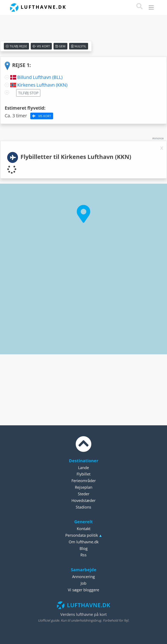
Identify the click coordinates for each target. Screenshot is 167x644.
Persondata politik (82, 535)
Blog (84, 548)
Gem (60, 46)
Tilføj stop (28, 93)
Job (83, 583)
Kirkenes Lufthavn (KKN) (42, 85)
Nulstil (79, 46)
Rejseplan (84, 487)
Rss (83, 555)
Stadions (83, 507)
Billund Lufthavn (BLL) (40, 77)
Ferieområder (84, 481)
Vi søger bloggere (83, 590)
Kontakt (84, 529)
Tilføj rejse (16, 46)
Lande (83, 468)
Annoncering (83, 577)
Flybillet (83, 474)
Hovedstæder (83, 500)
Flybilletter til (76, 157)
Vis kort (41, 46)
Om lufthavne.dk (84, 542)
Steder (84, 494)
